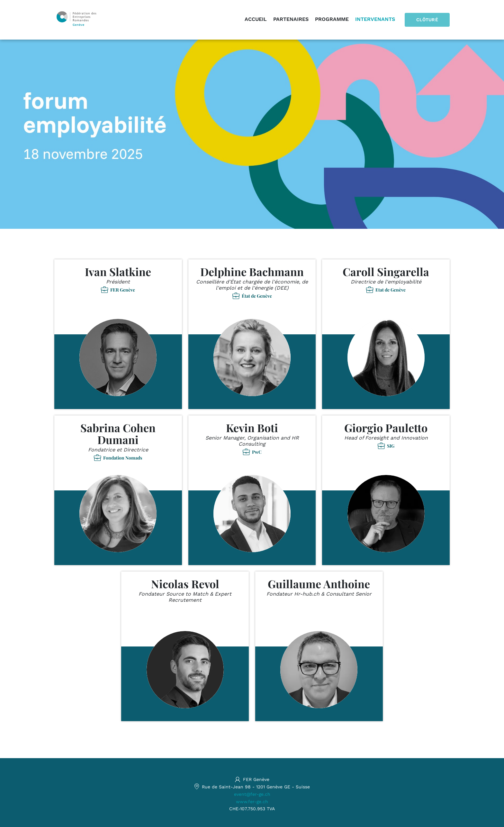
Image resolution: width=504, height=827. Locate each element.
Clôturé (427, 20)
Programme (332, 19)
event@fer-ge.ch (252, 794)
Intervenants (375, 19)
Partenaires (291, 19)
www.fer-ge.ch (252, 802)
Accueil (256, 19)
